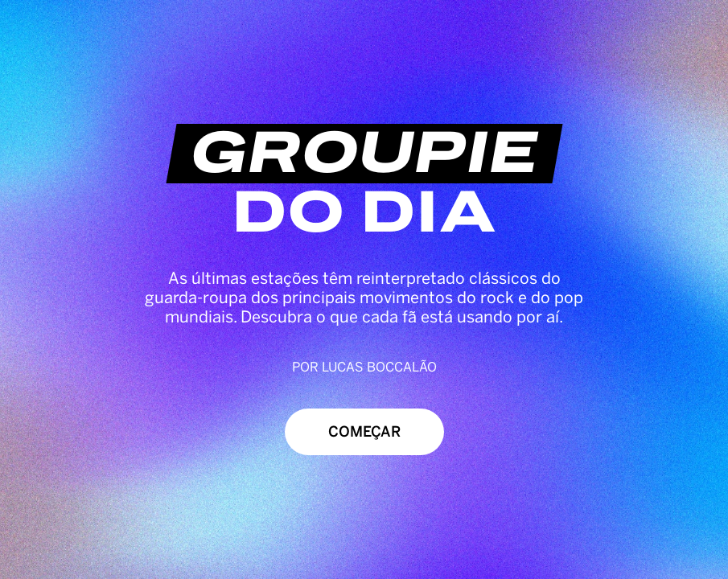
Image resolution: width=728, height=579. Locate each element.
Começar (364, 432)
